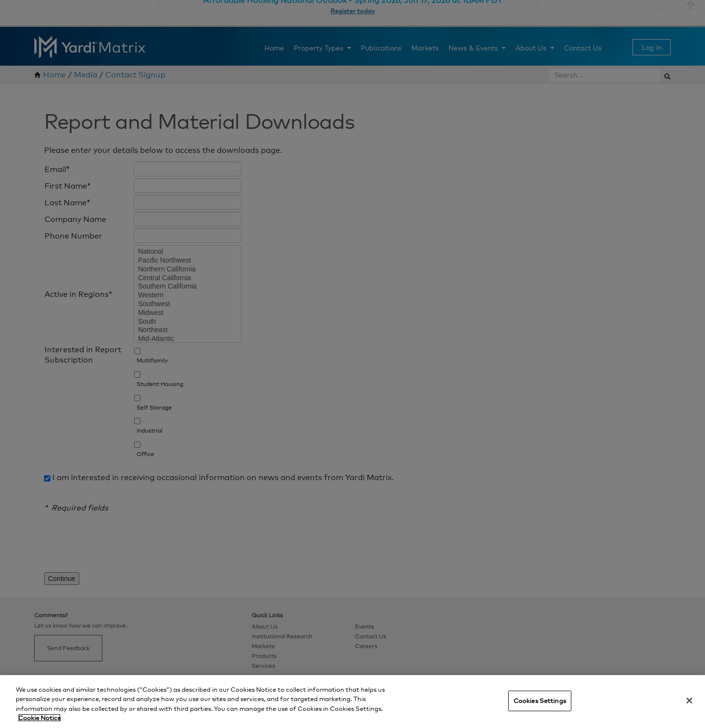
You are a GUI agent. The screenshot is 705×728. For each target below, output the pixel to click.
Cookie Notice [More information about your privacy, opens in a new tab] (39, 718)
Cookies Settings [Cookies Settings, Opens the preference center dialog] (540, 701)
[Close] (689, 701)
